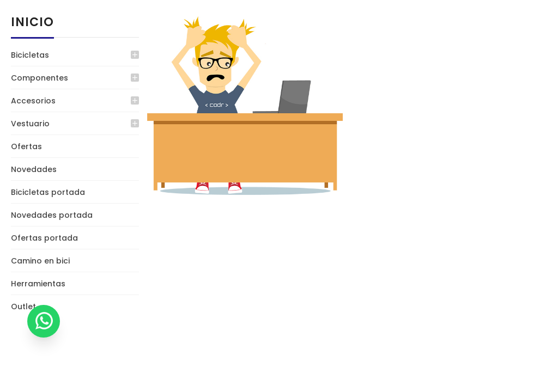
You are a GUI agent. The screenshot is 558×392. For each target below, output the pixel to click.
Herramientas (38, 284)
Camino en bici (40, 261)
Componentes (40, 78)
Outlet (23, 307)
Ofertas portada (44, 238)
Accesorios (33, 101)
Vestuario (30, 124)
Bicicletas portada (48, 192)
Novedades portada (52, 215)
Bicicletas (30, 55)
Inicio (32, 22)
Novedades (34, 169)
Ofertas (26, 146)
